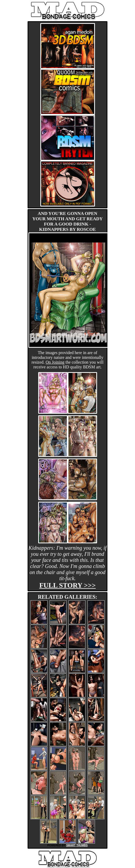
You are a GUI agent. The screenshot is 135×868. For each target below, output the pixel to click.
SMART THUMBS (77, 845)
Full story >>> (67, 585)
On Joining (55, 362)
